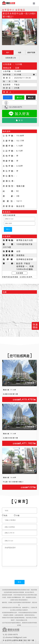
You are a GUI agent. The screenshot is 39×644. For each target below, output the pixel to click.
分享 (8, 97)
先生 (6, 515)
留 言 (19, 120)
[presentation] (18, 573)
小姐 (17, 515)
